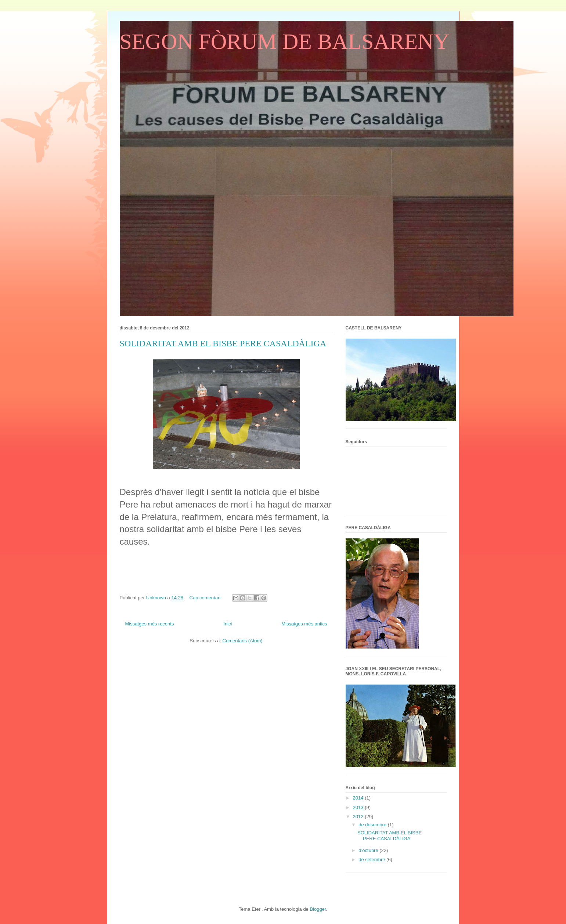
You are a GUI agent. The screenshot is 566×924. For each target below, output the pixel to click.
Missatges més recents (150, 624)
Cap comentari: (206, 598)
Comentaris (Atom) (243, 641)
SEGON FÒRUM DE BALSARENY (285, 41)
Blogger (318, 909)
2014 (359, 798)
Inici (228, 624)
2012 (359, 817)
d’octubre (369, 850)
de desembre (373, 825)
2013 (359, 807)
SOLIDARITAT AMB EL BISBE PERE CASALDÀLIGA (223, 343)
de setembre (372, 860)
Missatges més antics (304, 624)
